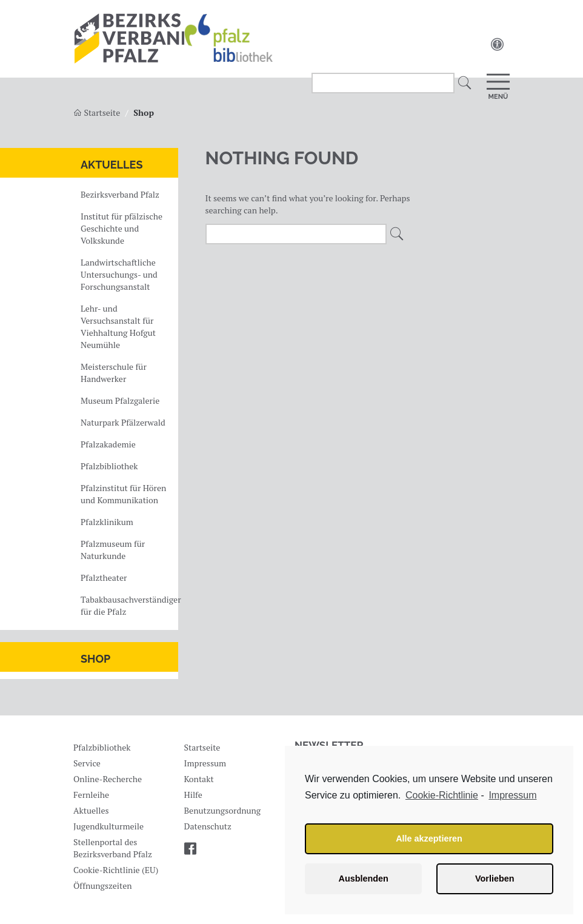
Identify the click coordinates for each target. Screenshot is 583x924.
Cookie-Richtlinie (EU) (116, 870)
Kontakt (199, 779)
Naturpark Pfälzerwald (123, 422)
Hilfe (193, 795)
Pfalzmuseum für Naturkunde (113, 550)
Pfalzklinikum (107, 522)
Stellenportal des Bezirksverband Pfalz (113, 848)
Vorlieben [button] (495, 879)
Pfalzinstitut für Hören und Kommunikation (123, 494)
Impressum (205, 763)
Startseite (202, 747)
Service (87, 763)
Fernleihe (91, 795)
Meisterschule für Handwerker (114, 373)
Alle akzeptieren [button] (429, 839)
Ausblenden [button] (364, 879)
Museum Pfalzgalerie (120, 400)
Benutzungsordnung (223, 810)
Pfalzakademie (108, 444)
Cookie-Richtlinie (442, 795)
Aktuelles (112, 165)
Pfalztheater (104, 577)
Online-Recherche (108, 779)
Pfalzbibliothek (109, 466)
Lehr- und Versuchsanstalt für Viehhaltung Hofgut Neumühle (118, 326)
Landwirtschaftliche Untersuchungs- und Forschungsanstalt (119, 274)
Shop (95, 659)
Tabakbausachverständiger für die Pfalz (128, 605)
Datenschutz (208, 826)
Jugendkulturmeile (108, 826)
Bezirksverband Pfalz (120, 194)
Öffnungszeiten (103, 885)
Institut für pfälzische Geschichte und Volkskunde (122, 228)
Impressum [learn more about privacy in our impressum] (512, 795)
